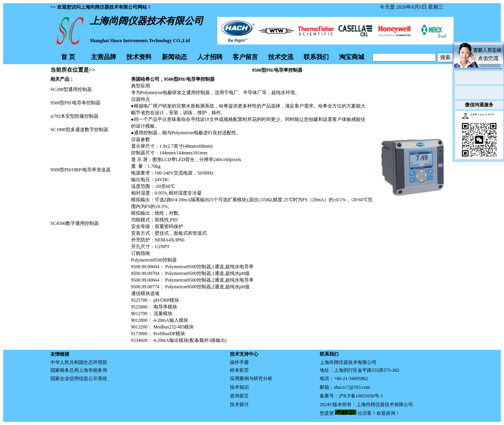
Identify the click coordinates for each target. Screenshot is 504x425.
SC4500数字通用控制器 (75, 223)
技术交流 (281, 57)
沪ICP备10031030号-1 (361, 396)
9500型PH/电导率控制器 (75, 103)
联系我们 (316, 57)
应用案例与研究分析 (251, 379)
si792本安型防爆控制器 (74, 116)
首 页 (68, 57)
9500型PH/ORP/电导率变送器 (81, 170)
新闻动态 (174, 57)
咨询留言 (239, 396)
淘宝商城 (352, 57)
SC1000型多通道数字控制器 (79, 130)
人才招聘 (210, 57)
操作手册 (239, 362)
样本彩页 (239, 370)
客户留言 (245, 57)
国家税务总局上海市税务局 (79, 370)
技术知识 (239, 387)
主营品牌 (104, 57)
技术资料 (139, 57)
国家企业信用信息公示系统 (79, 379)
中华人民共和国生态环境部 (79, 362)
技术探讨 (239, 405)
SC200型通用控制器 (71, 89)
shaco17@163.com (352, 387)
